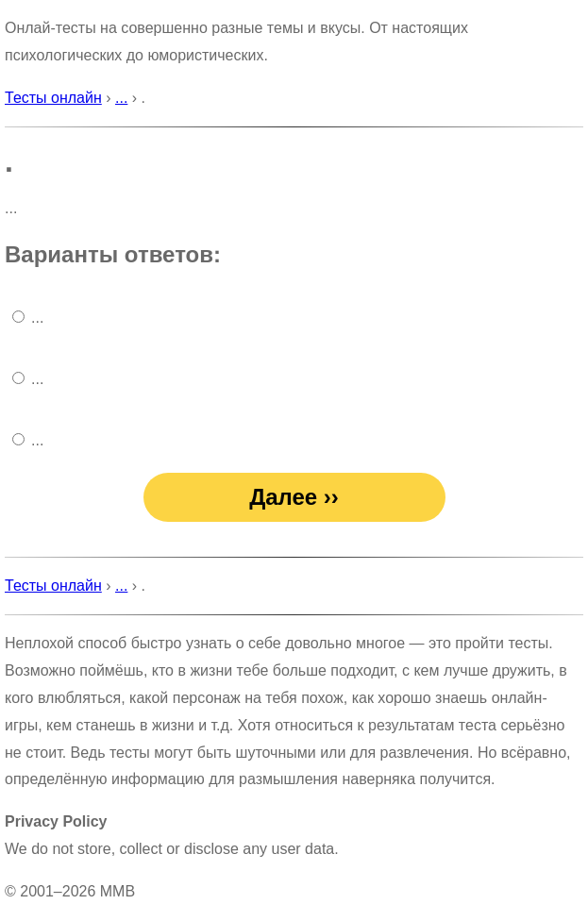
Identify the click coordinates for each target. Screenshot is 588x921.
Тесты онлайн (53, 98)
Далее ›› (294, 497)
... (121, 98)
